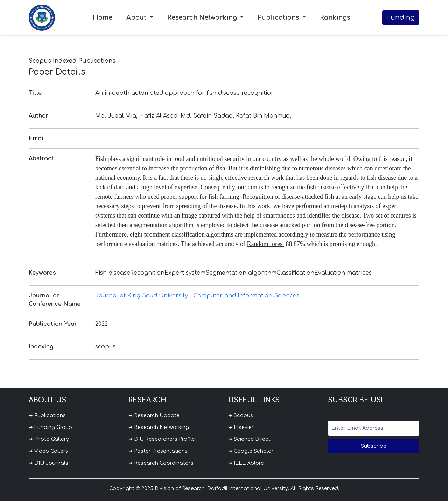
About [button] (137, 17)
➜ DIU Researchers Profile (162, 439)
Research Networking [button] (203, 17)
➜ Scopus (241, 415)
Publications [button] (279, 17)
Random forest (265, 244)
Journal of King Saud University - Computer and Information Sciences (197, 296)
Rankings (335, 17)
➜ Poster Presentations (158, 451)
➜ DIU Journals (48, 463)
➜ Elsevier (241, 427)
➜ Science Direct (249, 439)
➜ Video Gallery (48, 451)
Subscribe (374, 446)
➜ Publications (47, 415)
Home (103, 17)
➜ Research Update (154, 415)
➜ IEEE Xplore (246, 463)
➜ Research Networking (159, 427)
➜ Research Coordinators (161, 463)
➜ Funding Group (50, 427)
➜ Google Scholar (251, 451)
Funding (401, 17)
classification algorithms (202, 234)
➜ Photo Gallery (49, 439)
